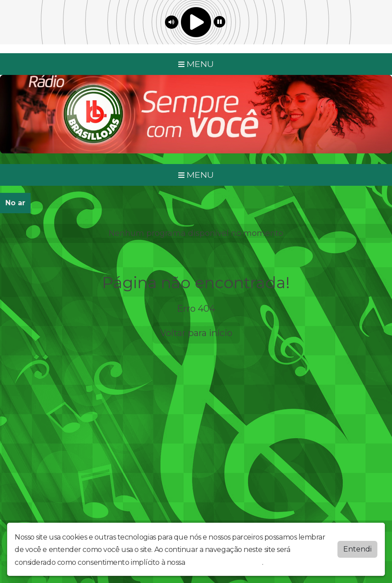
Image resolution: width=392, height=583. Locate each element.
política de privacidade (224, 562)
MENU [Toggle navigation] (196, 64)
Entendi (357, 549)
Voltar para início (196, 333)
